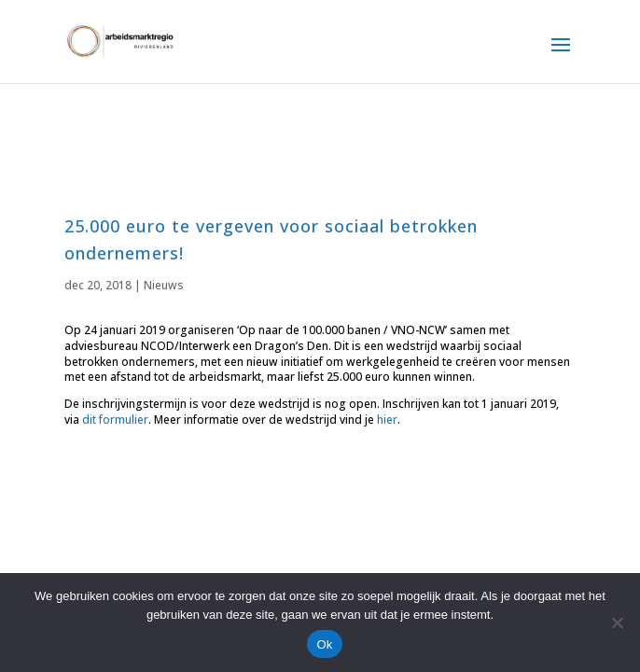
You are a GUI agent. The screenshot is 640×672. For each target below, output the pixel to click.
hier (387, 420)
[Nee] (617, 623)
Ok (324, 644)
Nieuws (164, 285)
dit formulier (115, 420)
